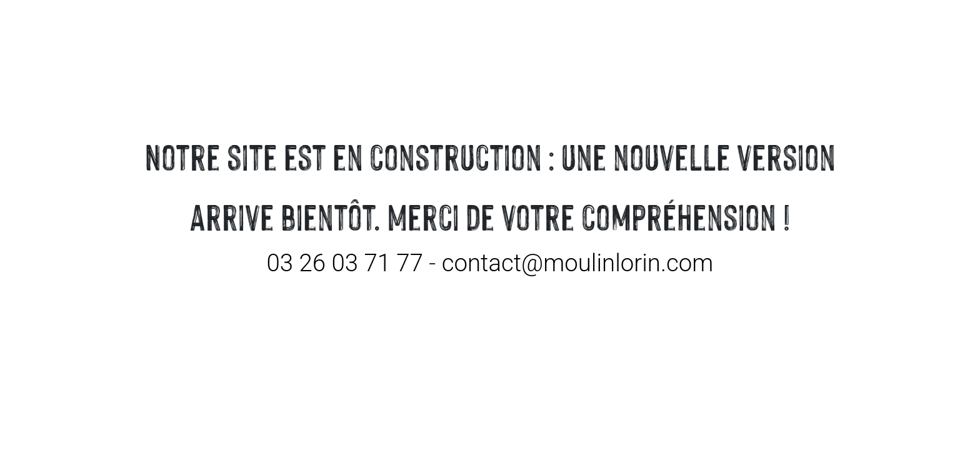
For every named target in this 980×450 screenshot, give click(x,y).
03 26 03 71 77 (345, 263)
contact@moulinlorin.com (578, 263)
